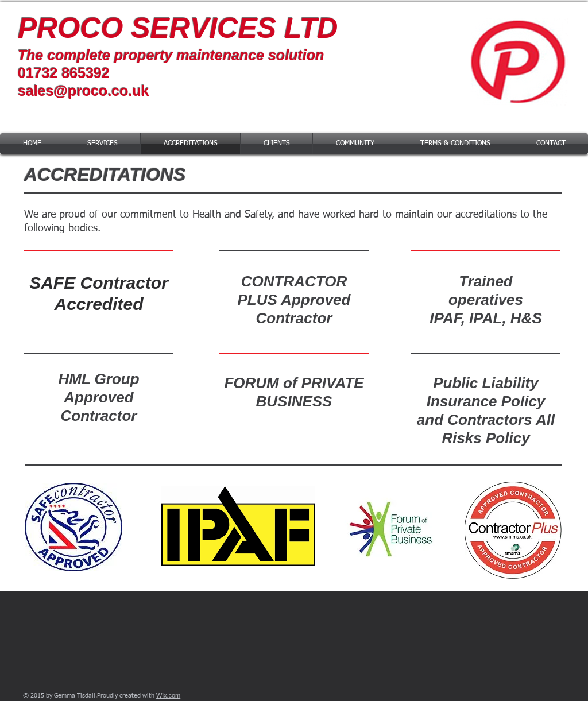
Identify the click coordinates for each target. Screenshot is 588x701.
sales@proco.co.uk (84, 91)
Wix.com (168, 695)
